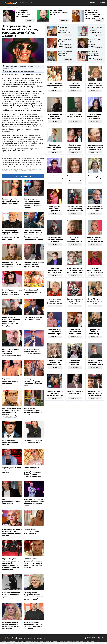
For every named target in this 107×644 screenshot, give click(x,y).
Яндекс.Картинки (17, 172)
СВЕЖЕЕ (93, 3)
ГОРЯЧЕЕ (102, 3)
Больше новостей (23, 176)
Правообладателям (42, 643)
